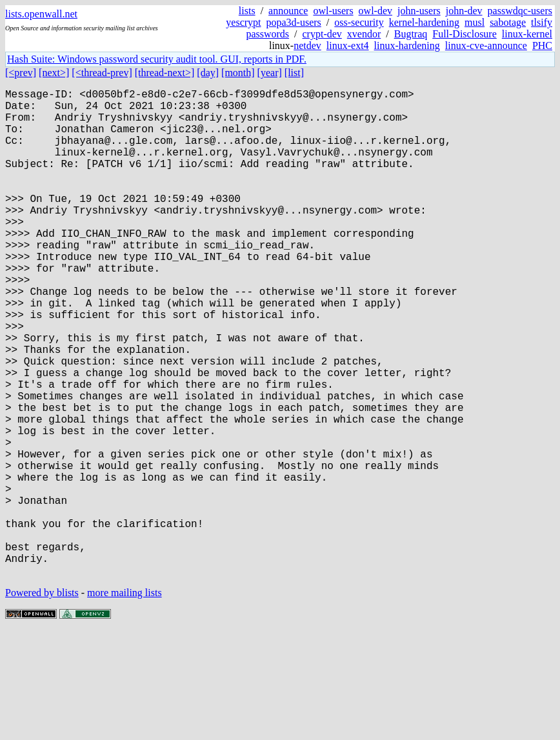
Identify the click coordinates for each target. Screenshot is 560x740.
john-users (419, 11)
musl (475, 22)
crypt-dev (322, 34)
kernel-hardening (424, 22)
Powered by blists (42, 701)
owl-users (333, 11)
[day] (208, 73)
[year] (270, 73)
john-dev (464, 11)
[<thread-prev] (102, 73)
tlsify (542, 22)
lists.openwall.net (41, 14)
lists (247, 11)
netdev (307, 45)
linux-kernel (527, 34)
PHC (542, 45)
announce (288, 11)
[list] (294, 73)
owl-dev (375, 11)
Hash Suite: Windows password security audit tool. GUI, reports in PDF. (157, 59)
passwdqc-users (520, 11)
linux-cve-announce (486, 45)
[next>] (54, 73)
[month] (238, 73)
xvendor (364, 34)
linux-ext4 (348, 45)
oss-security (359, 22)
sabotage (508, 22)
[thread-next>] (165, 73)
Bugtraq (411, 34)
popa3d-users (294, 22)
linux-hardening (407, 45)
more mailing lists (125, 701)
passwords (267, 34)
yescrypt (243, 22)
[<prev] (21, 73)
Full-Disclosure (465, 34)
